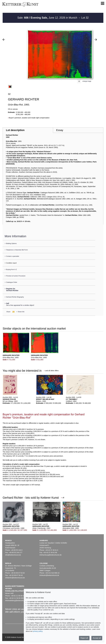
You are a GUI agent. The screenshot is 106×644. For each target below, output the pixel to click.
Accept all (97, 638)
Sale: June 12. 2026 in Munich (48, 18)
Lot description (15, 130)
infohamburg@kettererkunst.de (50, 555)
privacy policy (38, 631)
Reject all (84, 638)
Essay (60, 130)
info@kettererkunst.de (13, 555)
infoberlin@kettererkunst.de (15, 578)
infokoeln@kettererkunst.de (49, 575)
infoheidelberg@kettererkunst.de (17, 601)
